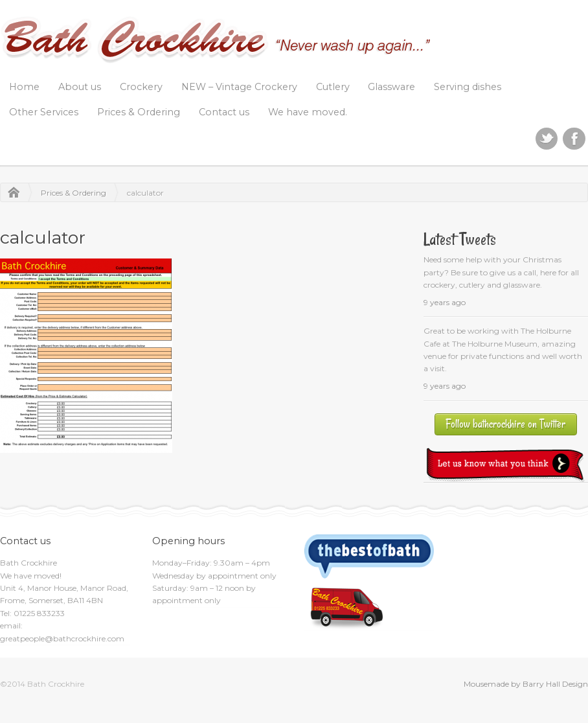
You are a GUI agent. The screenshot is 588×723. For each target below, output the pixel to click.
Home (24, 87)
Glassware (391, 87)
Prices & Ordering (139, 112)
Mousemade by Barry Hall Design (526, 684)
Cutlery (333, 87)
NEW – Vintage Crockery (239, 87)
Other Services (44, 112)
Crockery (141, 87)
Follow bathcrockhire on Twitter (505, 424)
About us (80, 87)
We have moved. (308, 112)
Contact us (224, 112)
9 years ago (445, 302)
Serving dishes (468, 87)
